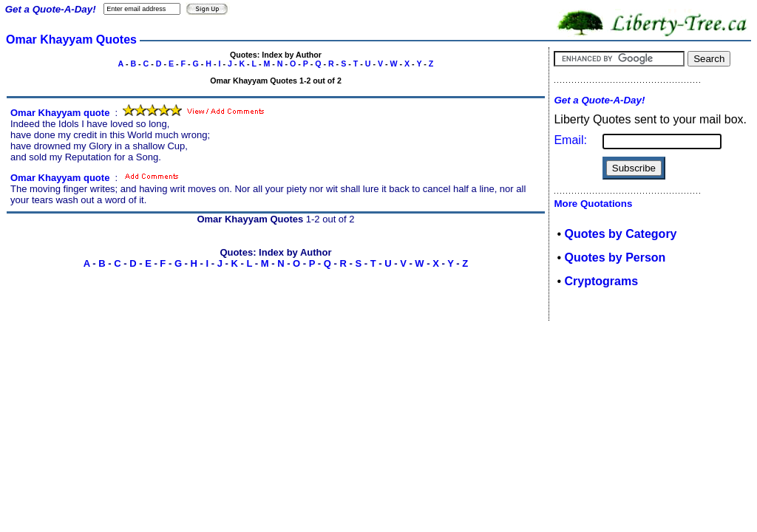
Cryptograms (601, 281)
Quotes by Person (615, 258)
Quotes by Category (620, 234)
